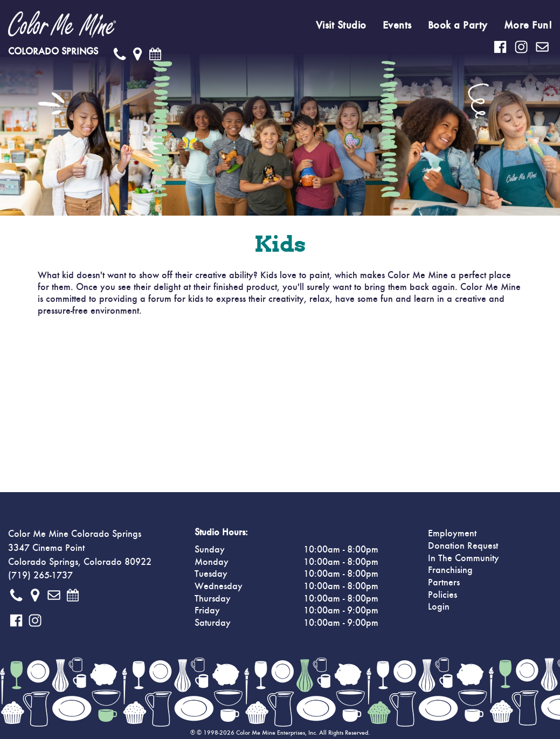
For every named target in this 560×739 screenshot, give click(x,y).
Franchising (450, 570)
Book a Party (458, 25)
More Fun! (528, 25)
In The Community (464, 558)
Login (439, 607)
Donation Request (463, 546)
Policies (443, 595)
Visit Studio (341, 25)
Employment (452, 534)
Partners (444, 583)
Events (397, 25)
